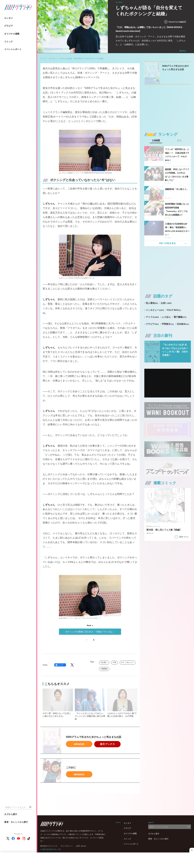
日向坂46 (183, 324)
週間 (179, 141)
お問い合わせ (81, 846)
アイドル (152, 317)
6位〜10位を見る (168, 243)
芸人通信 (152, 303)
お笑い (105, 662)
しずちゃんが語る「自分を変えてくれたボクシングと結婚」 (82, 58)
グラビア (9, 26)
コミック (9, 41)
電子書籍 (180, 317)
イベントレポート (13, 49)
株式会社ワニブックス (49, 846)
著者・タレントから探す (16, 822)
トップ (43, 58)
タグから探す (11, 814)
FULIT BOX (174, 310)
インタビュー (128, 662)
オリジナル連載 (12, 34)
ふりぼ (166, 317)
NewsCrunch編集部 (175, 22)
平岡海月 (168, 324)
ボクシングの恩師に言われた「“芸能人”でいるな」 (90, 632)
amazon (79, 744)
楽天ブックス (107, 744)
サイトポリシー (67, 846)
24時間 (156, 141)
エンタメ (9, 18)
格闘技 (105, 669)
